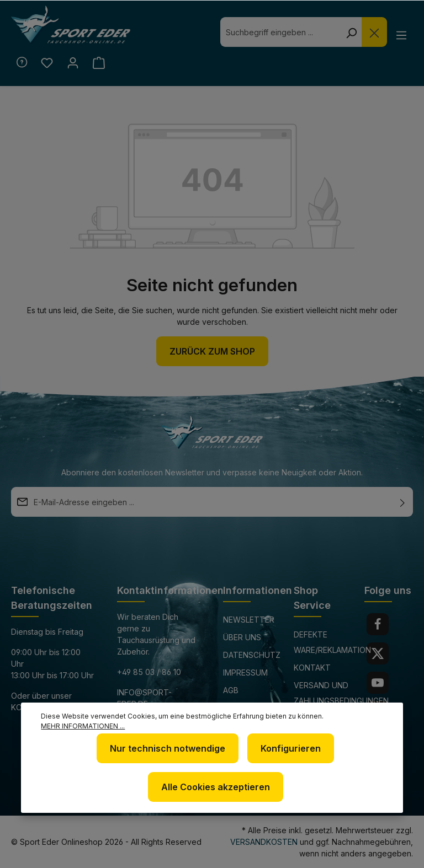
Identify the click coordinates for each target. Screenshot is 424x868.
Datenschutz (252, 655)
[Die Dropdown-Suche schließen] (374, 32)
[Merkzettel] (47, 63)
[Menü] (401, 35)
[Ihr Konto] (73, 63)
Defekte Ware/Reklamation (332, 642)
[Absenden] (402, 502)
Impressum (245, 673)
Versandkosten (264, 842)
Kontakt (312, 668)
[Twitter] (378, 653)
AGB (231, 690)
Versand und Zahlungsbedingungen (341, 693)
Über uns (242, 637)
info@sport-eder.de (144, 698)
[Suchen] (351, 32)
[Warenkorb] (99, 63)
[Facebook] (378, 624)
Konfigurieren (291, 748)
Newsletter (249, 620)
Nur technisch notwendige (168, 748)
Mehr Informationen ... (83, 726)
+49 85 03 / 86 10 (149, 672)
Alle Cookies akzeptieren (216, 787)
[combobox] (280, 32)
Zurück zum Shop (212, 351)
